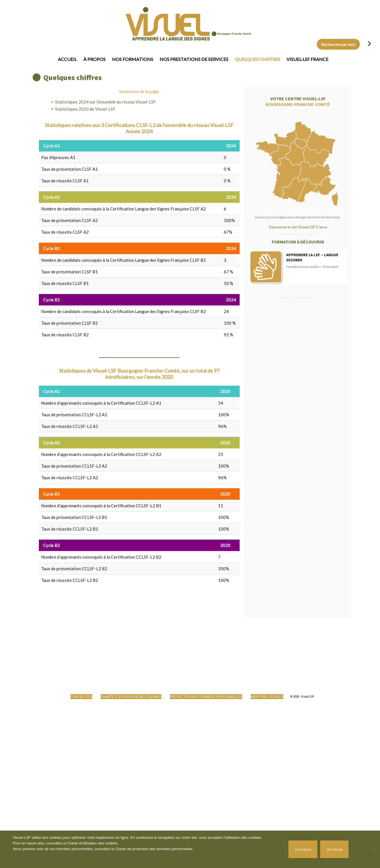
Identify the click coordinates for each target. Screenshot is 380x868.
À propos (94, 59)
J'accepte (303, 849)
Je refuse (334, 849)
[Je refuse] (373, 849)
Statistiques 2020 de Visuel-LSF (85, 109)
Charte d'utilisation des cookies (92, 843)
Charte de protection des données (143, 849)
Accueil (67, 59)
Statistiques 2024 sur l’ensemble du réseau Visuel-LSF (105, 102)
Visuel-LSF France (307, 59)
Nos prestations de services (194, 59)
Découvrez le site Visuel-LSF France (298, 301)
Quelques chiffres (257, 59)
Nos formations (133, 59)
